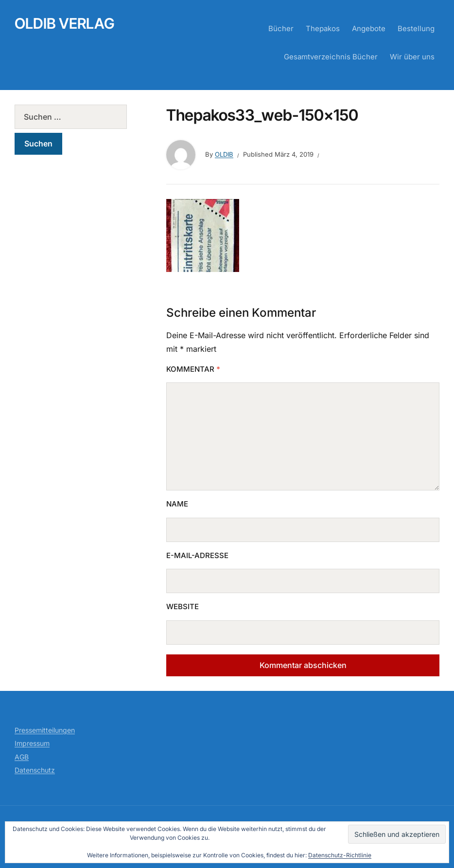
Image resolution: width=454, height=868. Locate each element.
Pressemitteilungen (45, 730)
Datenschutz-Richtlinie (340, 855)
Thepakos (323, 28)
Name (177, 504)
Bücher (281, 28)
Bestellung (416, 28)
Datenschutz (35, 770)
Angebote (369, 28)
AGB (22, 757)
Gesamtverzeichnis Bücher (331, 57)
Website (183, 606)
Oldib (224, 154)
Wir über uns (412, 57)
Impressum (32, 743)
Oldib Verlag (65, 23)
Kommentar (193, 369)
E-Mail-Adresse (197, 555)
